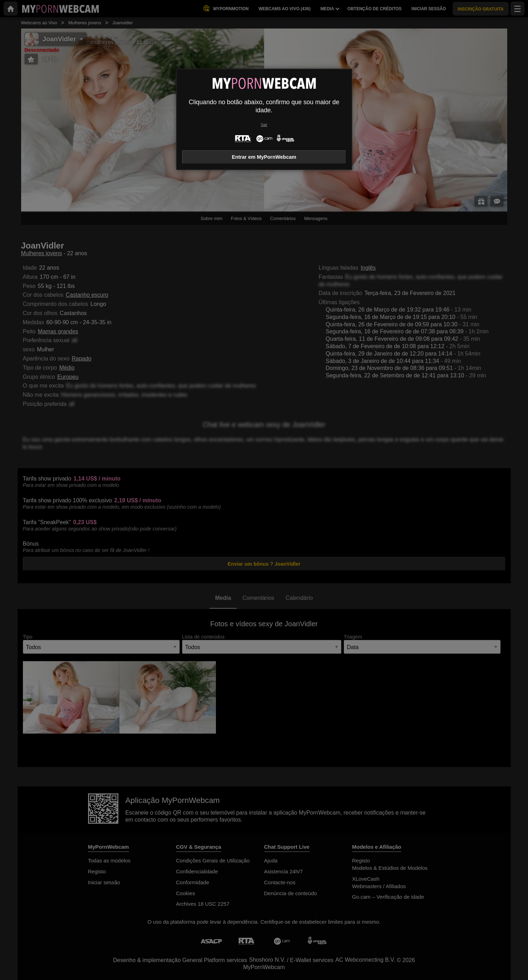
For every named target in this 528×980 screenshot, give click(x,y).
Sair (264, 125)
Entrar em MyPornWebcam (264, 157)
